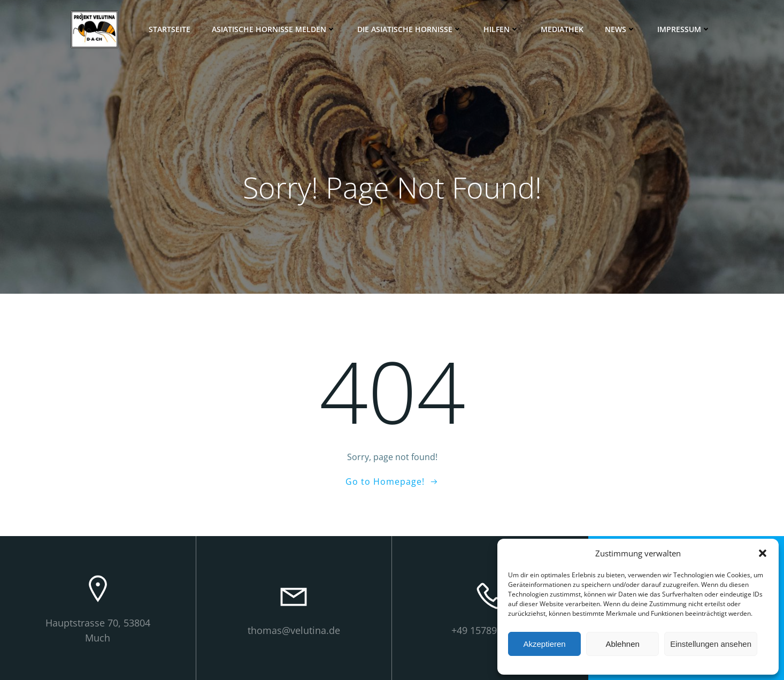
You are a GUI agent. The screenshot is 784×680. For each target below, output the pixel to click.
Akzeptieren (544, 644)
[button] (763, 553)
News (620, 29)
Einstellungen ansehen (711, 644)
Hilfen (501, 29)
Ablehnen (622, 644)
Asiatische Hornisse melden (274, 29)
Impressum (684, 29)
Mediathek (562, 29)
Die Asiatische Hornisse (410, 29)
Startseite (170, 29)
